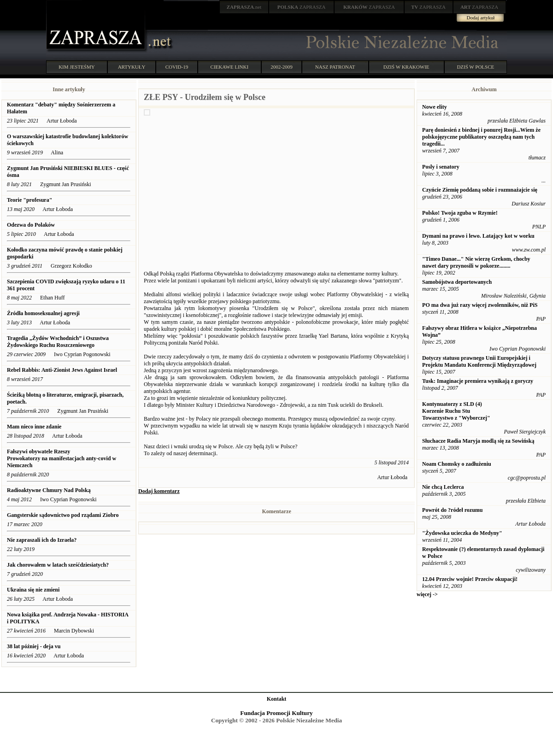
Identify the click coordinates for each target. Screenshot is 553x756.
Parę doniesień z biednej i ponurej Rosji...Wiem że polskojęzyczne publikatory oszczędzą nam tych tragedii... (481, 137)
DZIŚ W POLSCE (475, 67)
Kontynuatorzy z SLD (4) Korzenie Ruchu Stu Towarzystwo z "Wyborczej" (456, 411)
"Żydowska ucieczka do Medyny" (462, 533)
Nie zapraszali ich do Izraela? (42, 540)
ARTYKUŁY (132, 67)
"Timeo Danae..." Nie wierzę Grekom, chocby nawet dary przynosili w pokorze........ (476, 262)
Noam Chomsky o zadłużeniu (457, 464)
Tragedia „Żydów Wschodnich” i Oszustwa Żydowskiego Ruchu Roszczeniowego (58, 342)
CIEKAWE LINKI (230, 67)
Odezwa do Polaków (31, 225)
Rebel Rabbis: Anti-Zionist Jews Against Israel (62, 370)
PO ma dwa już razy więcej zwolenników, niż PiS (480, 305)
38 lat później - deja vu (34, 646)
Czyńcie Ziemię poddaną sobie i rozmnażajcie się (480, 190)
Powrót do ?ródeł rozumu (452, 510)
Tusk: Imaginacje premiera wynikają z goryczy (478, 381)
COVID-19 (177, 67)
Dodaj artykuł (481, 18)
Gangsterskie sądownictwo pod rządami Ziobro (63, 515)
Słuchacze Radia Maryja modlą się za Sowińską (478, 441)
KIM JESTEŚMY (77, 67)
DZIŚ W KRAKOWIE (406, 67)
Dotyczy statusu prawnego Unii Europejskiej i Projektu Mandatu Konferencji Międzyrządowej (479, 361)
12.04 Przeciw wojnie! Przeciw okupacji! (470, 579)
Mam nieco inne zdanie (34, 427)
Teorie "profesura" (29, 200)
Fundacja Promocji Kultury (276, 713)
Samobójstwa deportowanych (457, 282)
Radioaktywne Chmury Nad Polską (49, 490)
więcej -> (427, 594)
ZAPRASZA (302, 7)
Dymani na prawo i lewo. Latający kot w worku (478, 236)
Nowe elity (435, 107)
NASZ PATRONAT (335, 67)
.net (244, 7)
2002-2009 (282, 67)
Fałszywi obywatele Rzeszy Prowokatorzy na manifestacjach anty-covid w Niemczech (62, 458)
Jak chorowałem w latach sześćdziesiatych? (58, 565)
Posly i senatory (441, 167)
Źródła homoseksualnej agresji (43, 313)
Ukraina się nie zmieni (33, 590)
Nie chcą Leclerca (443, 487)
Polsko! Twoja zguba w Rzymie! (460, 213)
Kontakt (277, 699)
